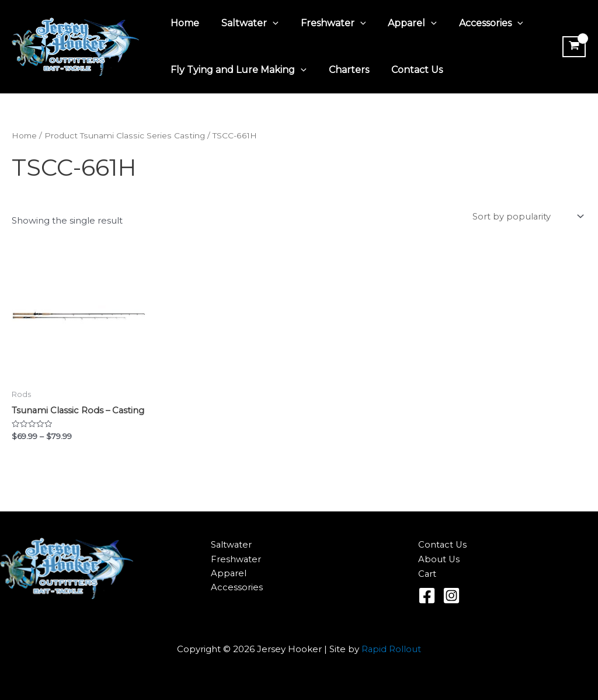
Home (183, 23)
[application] (267, 23)
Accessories (475, 23)
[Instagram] (451, 596)
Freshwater (325, 23)
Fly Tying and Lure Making (237, 70)
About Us (439, 560)
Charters (344, 70)
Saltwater (245, 23)
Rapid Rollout (392, 649)
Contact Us (408, 70)
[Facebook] (427, 596)
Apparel (400, 23)
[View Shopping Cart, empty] (573, 47)
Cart (427, 574)
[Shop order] (527, 217)
